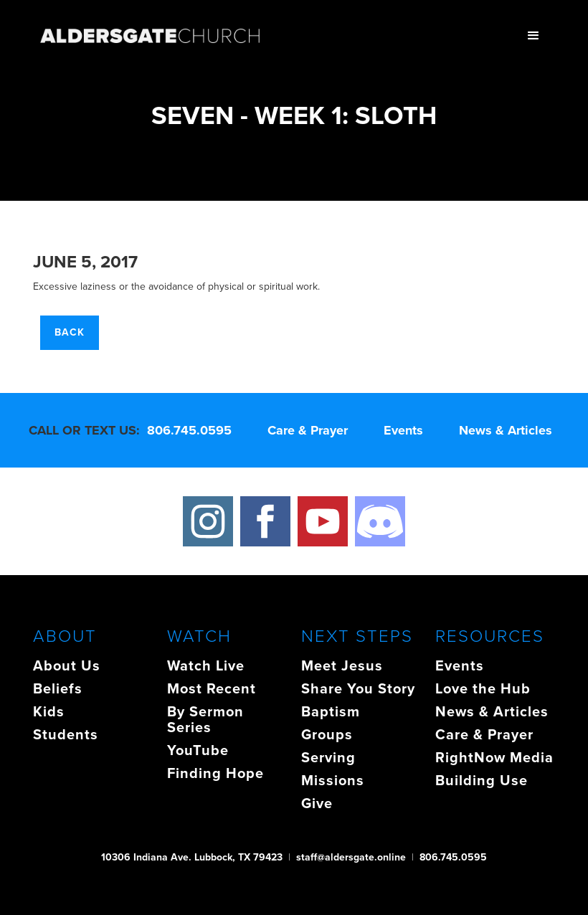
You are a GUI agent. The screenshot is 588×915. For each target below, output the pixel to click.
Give (317, 803)
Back (70, 332)
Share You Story (358, 688)
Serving (328, 757)
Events (403, 430)
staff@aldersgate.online (351, 857)
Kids (49, 711)
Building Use (482, 780)
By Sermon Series (205, 719)
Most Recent (212, 688)
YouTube (198, 750)
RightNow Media (494, 757)
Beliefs (58, 688)
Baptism (331, 711)
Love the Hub (483, 688)
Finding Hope (215, 773)
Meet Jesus (342, 665)
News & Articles (506, 430)
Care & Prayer (308, 430)
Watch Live (206, 665)
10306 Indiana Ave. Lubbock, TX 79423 (192, 857)
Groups (327, 734)
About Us (67, 665)
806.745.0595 (189, 430)
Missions (333, 780)
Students (66, 734)
